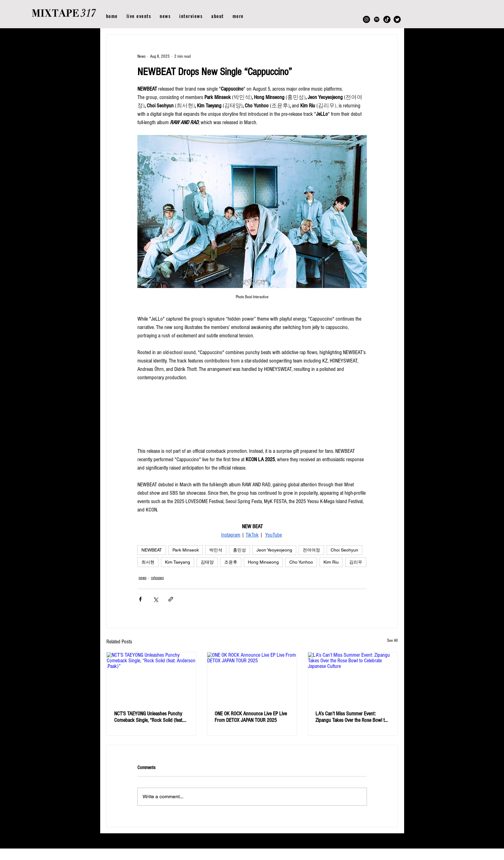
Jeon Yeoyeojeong (274, 550)
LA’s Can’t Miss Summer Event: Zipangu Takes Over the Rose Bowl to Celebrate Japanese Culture (351, 717)
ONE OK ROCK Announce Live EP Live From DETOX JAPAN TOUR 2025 (251, 717)
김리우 (356, 562)
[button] (238, 16)
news (143, 578)
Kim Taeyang (178, 562)
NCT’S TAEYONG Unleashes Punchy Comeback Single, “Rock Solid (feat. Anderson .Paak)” (149, 717)
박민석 (216, 550)
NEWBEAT (152, 550)
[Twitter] (397, 19)
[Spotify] (377, 19)
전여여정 (311, 550)
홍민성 (239, 550)
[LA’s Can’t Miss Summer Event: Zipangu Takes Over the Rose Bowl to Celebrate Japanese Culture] (353, 678)
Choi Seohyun (344, 550)
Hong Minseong (263, 562)
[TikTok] (387, 19)
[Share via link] (171, 599)
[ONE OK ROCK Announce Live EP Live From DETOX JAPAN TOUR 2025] (252, 678)
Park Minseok (186, 550)
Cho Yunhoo (301, 562)
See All (392, 641)
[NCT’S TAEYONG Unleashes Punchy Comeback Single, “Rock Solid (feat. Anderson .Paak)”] (152, 678)
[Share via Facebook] (140, 599)
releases (157, 578)
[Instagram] (366, 19)
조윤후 (231, 562)
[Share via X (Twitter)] (156, 599)
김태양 (207, 562)
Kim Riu (331, 562)
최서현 (148, 562)
